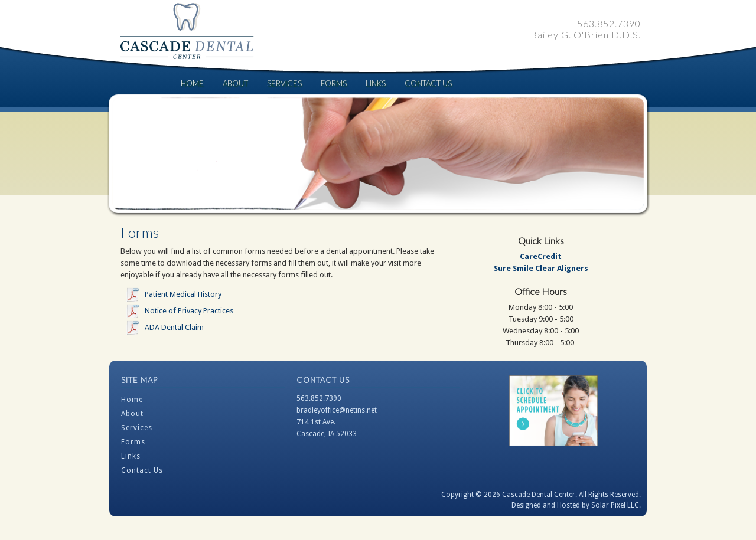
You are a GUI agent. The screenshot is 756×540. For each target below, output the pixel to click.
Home (192, 83)
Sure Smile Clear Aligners (541, 268)
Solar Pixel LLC (615, 505)
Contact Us (428, 83)
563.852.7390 (319, 398)
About (235, 83)
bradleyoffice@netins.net (337, 410)
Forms (334, 83)
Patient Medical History (183, 294)
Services (284, 83)
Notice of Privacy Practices (189, 311)
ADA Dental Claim (174, 327)
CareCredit (541, 256)
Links (376, 83)
